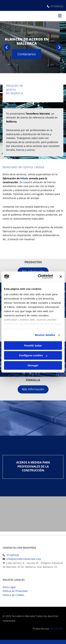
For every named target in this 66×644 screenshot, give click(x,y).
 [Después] (59, 47)
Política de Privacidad (15, 591)
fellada (24, 178)
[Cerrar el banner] (61, 276)
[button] (33, 54)
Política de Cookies (13, 595)
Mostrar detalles (45, 335)
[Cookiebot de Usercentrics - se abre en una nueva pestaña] (39, 276)
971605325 (57, 6)
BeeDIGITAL (57, 629)
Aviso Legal (9, 587)
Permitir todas (33, 345)
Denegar (33, 365)
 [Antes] (7, 47)
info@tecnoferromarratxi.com (24, 559)
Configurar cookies (33, 355)
